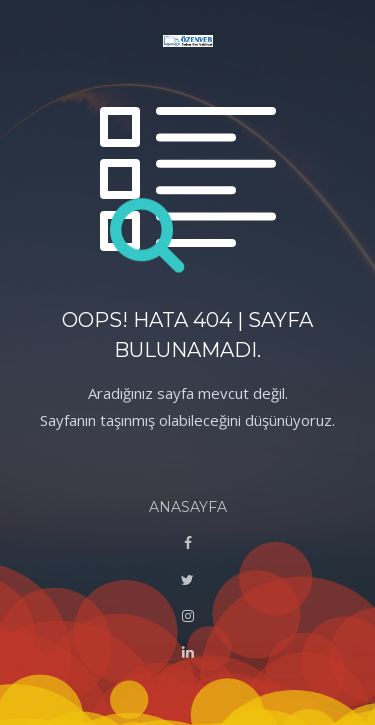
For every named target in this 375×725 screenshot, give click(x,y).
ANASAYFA (188, 507)
